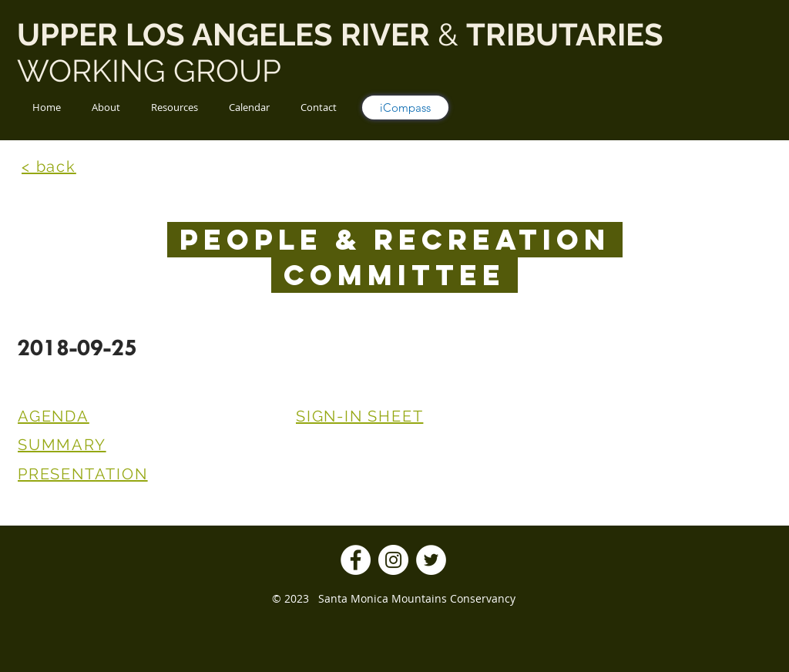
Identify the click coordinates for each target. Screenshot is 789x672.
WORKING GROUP (153, 71)
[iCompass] (405, 108)
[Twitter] (431, 560)
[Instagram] (393, 560)
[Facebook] (356, 560)
